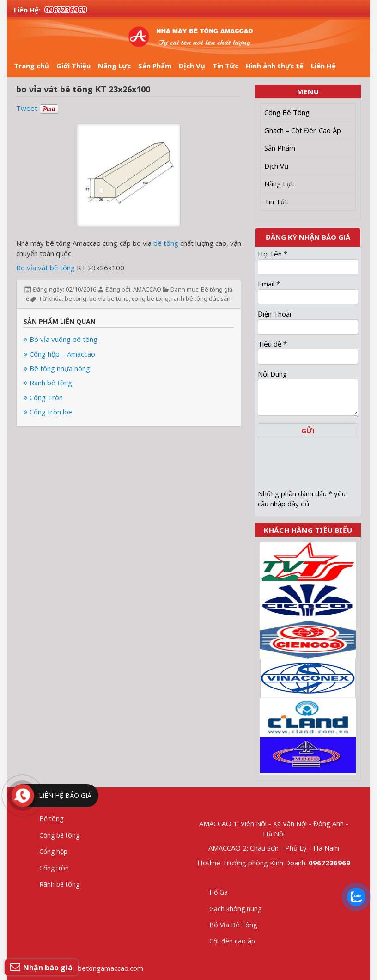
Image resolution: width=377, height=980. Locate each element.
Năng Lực (114, 66)
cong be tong (150, 298)
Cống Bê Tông (287, 112)
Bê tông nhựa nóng (57, 368)
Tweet (27, 108)
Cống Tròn (43, 397)
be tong (76, 298)
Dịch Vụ (192, 66)
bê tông (166, 243)
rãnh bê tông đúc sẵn (201, 298)
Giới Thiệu (73, 66)
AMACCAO (147, 289)
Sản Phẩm (155, 66)
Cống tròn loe (48, 412)
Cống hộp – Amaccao (59, 354)
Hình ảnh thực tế (275, 66)
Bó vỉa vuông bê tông (61, 339)
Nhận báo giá (41, 967)
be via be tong (109, 298)
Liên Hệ (323, 66)
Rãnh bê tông (48, 383)
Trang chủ (31, 66)
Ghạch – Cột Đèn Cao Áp (303, 130)
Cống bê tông (59, 835)
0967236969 (66, 10)
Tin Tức (225, 66)
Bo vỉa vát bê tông (46, 268)
